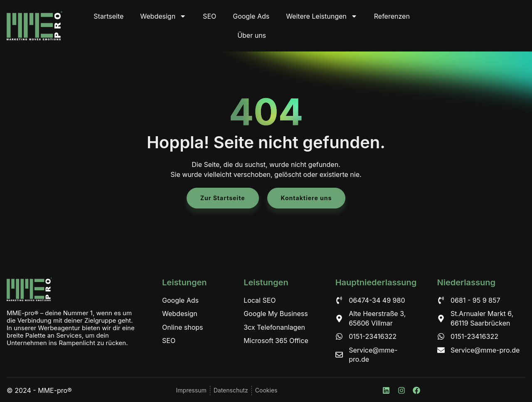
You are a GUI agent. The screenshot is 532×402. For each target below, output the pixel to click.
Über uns (252, 35)
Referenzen (392, 16)
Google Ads (251, 16)
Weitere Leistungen (322, 16)
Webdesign (163, 16)
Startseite (108, 16)
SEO (209, 16)
